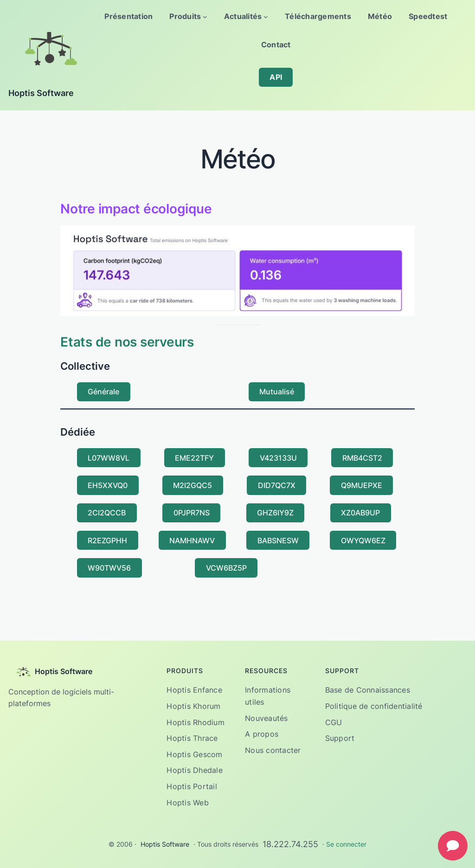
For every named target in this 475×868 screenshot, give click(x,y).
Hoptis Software (41, 93)
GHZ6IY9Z (275, 513)
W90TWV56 (109, 568)
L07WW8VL (109, 458)
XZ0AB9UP (360, 513)
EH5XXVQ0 (108, 485)
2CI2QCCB (107, 513)
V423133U (278, 458)
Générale (103, 392)
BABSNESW (278, 540)
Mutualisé (277, 392)
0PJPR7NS (192, 513)
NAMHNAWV (192, 540)
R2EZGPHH (107, 540)
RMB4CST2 (362, 458)
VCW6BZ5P (226, 568)
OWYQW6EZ (363, 540)
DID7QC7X (277, 485)
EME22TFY (194, 458)
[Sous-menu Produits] (205, 17)
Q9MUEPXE (362, 485)
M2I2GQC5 (193, 485)
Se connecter (346, 844)
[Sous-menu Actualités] (266, 17)
